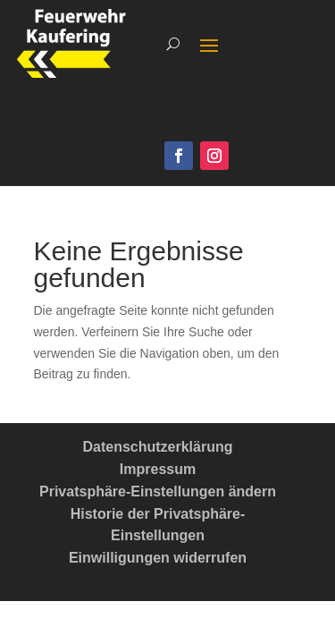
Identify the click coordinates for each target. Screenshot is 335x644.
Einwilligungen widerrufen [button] (158, 558)
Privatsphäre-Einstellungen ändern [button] (158, 491)
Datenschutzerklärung (157, 447)
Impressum (158, 469)
